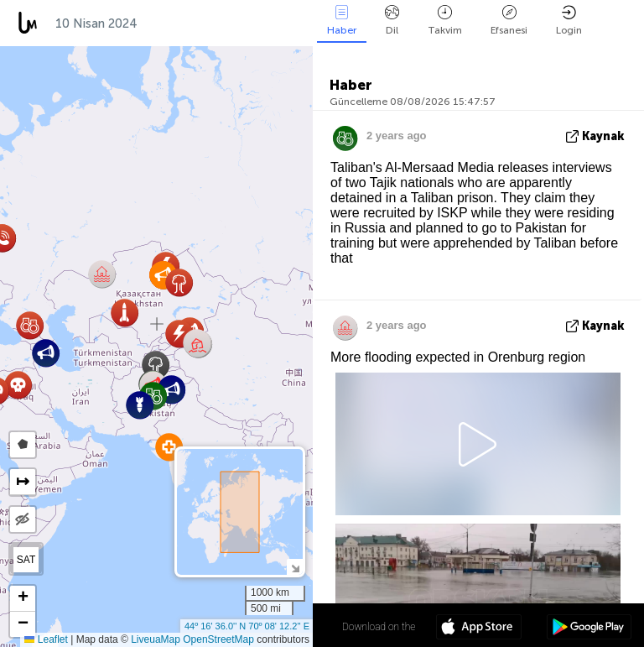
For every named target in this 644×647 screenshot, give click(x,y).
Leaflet (46, 639)
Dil (392, 21)
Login (569, 21)
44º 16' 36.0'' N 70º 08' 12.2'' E (247, 626)
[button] (197, 344)
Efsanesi (509, 21)
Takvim (445, 21)
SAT (26, 560)
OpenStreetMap (218, 639)
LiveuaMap (156, 639)
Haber (342, 21)
